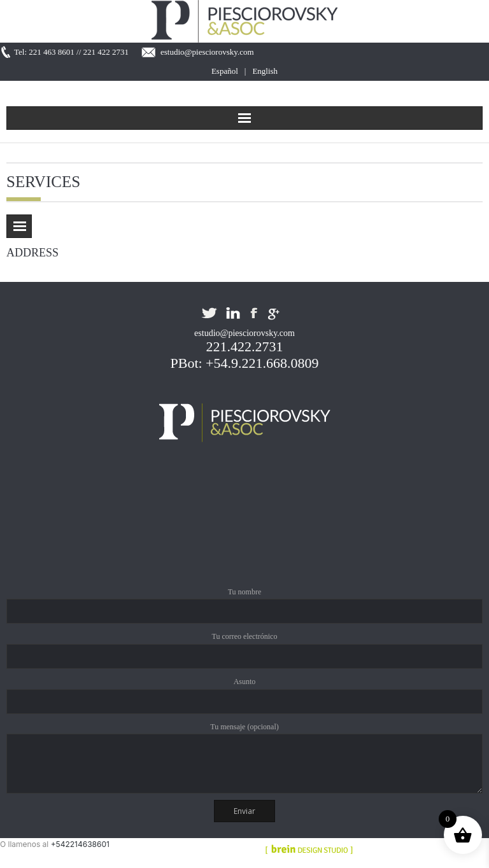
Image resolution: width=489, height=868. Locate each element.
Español (225, 71)
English (265, 71)
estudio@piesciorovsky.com (207, 52)
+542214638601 (80, 844)
